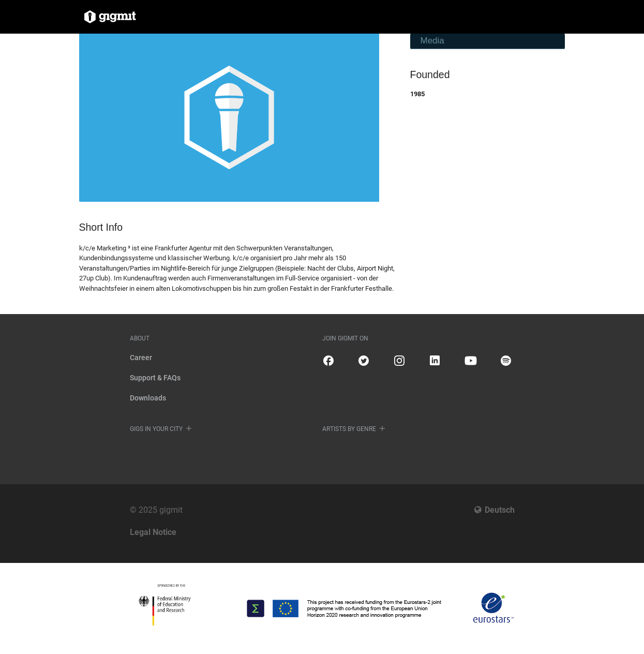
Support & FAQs (155, 378)
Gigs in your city (156, 429)
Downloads (148, 398)
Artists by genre (349, 429)
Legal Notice (153, 532)
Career (141, 358)
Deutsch (500, 510)
